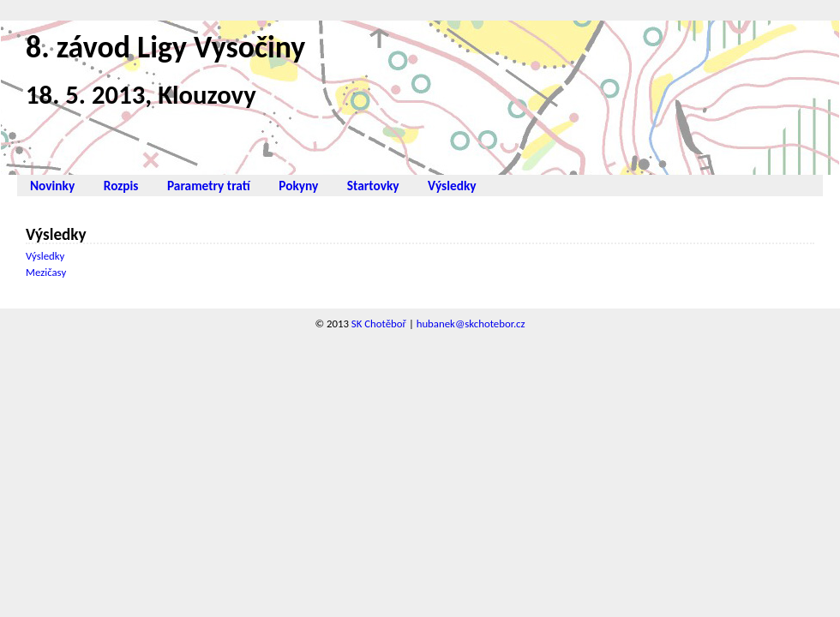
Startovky (373, 186)
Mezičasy (46, 272)
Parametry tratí (209, 186)
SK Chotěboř (379, 323)
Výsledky (452, 186)
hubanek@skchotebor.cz (471, 323)
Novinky (52, 186)
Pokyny (298, 186)
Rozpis (121, 186)
